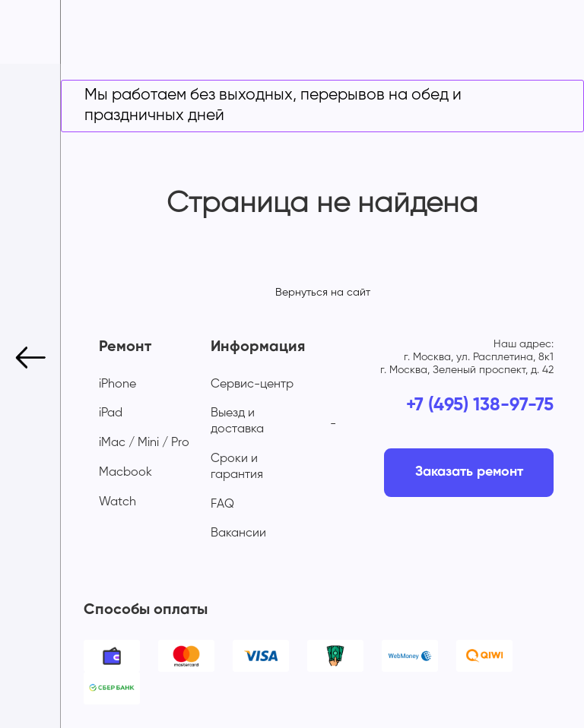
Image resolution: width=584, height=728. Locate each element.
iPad (111, 413)
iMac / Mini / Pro (144, 443)
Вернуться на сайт (323, 293)
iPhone (117, 385)
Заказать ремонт (469, 472)
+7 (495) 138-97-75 (480, 405)
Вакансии (238, 533)
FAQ (222, 505)
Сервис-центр (252, 385)
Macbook (125, 473)
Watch (117, 502)
